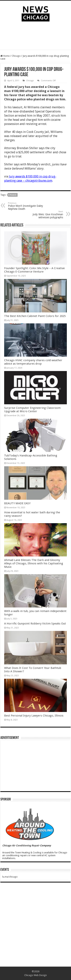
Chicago (16, 56)
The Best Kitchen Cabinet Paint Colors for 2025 (35, 316)
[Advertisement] (36, 36)
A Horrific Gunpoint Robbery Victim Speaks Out (35, 624)
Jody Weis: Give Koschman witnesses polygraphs (44, 215)
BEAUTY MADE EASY (17, 503)
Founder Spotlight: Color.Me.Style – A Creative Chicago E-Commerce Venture (34, 270)
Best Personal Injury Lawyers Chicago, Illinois (34, 716)
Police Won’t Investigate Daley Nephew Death (27, 206)
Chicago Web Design (35, 975)
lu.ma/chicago (10, 877)
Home (5, 56)
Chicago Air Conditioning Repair (21, 846)
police (13, 195)
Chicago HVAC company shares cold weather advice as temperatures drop (33, 362)
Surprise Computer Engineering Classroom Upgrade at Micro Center (32, 410)
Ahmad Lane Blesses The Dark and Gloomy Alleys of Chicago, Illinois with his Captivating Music (34, 563)
